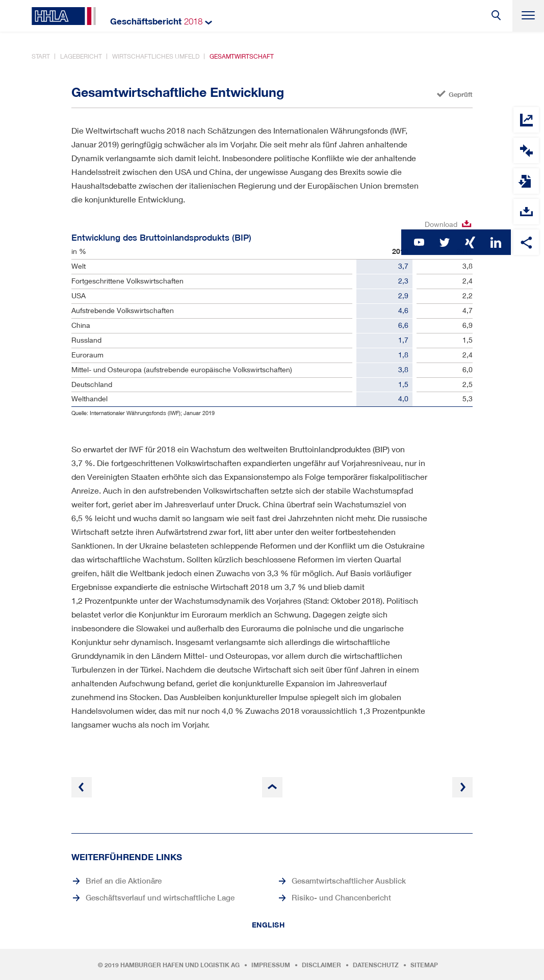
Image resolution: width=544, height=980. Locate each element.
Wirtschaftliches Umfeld (156, 56)
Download (441, 224)
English (268, 925)
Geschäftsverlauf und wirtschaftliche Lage (160, 897)
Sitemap (424, 965)
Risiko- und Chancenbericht (341, 897)
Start (41, 56)
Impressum (271, 965)
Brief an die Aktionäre (124, 881)
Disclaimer (321, 965)
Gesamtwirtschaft (242, 56)
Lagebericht (81, 56)
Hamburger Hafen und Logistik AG (180, 965)
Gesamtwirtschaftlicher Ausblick (349, 881)
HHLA (64, 16)
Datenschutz (376, 965)
